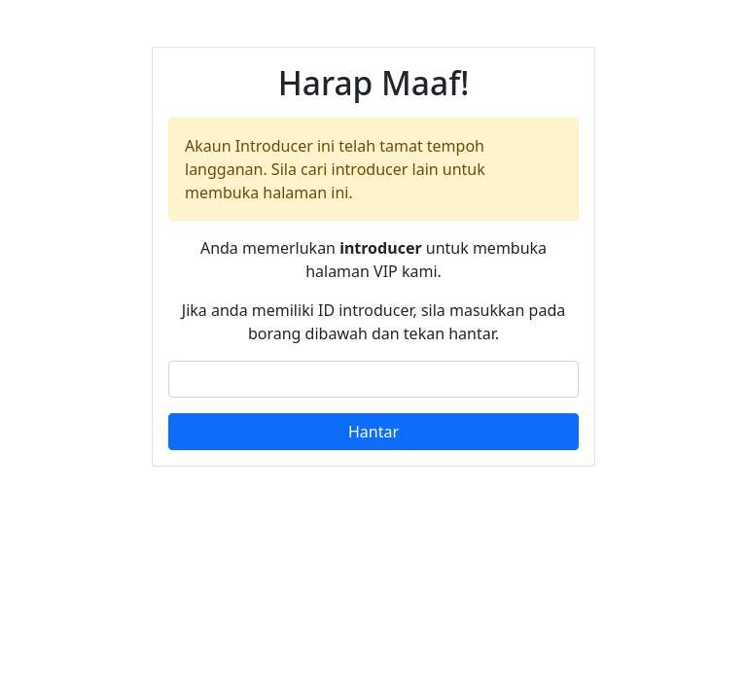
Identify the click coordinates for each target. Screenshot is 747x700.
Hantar (373, 432)
